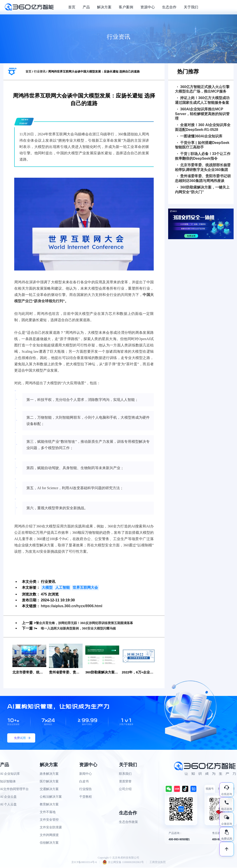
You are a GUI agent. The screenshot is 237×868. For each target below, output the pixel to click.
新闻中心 (86, 774)
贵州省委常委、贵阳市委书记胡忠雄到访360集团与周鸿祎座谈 (203, 178)
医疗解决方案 (49, 782)
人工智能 (63, 587)
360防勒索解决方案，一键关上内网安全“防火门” (202, 190)
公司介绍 (125, 790)
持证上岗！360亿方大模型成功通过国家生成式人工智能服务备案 (202, 100)
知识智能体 (8, 782)
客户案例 (126, 7)
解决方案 (104, 7)
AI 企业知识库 (10, 774)
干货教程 (86, 797)
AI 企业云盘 (8, 797)
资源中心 (148, 7)
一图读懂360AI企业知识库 (200, 136)
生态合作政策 (128, 822)
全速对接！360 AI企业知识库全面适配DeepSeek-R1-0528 (203, 127)
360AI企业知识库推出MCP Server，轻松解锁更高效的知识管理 (202, 114)
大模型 (47, 587)
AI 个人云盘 (8, 805)
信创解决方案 (49, 843)
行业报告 (86, 790)
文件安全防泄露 (51, 828)
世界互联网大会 (85, 587)
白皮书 (84, 782)
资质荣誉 (125, 782)
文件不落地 (48, 812)
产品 (86, 7)
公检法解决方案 (51, 797)
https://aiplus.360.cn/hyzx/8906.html (72, 606)
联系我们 (125, 774)
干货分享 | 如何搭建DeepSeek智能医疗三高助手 (202, 145)
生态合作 (169, 7)
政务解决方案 (49, 774)
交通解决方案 (49, 790)
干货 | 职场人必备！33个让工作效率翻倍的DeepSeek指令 (203, 156)
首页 (72, 7)
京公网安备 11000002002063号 (123, 863)
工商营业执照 (158, 863)
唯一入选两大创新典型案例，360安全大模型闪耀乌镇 (84, 628)
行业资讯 (40, 72)
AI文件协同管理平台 (14, 790)
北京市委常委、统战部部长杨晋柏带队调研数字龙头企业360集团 (203, 167)
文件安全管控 (49, 820)
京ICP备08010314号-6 (84, 863)
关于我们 (191, 7)
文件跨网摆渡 (49, 835)
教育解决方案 (49, 805)
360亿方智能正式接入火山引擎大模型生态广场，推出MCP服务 (202, 89)
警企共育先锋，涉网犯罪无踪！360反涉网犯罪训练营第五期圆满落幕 (91, 623)
